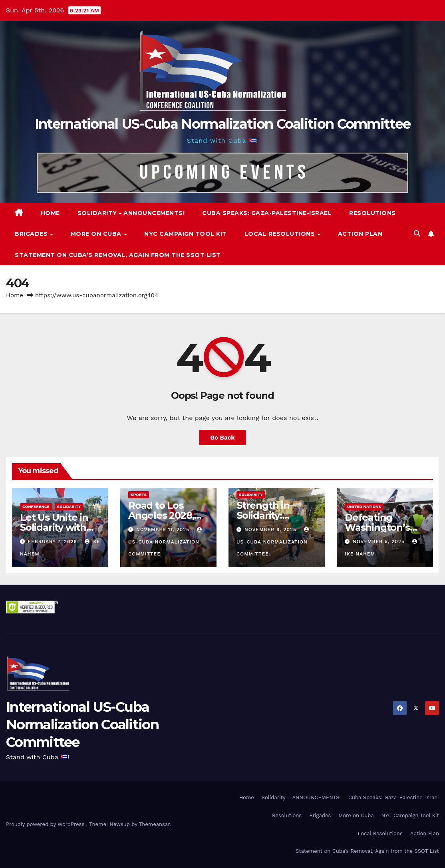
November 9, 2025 (271, 530)
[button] (417, 234)
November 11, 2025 (164, 530)
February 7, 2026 (54, 542)
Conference (36, 507)
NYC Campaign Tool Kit (186, 234)
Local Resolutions (281, 234)
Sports (139, 495)
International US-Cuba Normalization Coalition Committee (223, 124)
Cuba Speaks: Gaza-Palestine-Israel (267, 213)
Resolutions (372, 213)
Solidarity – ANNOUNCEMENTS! (131, 213)
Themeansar (154, 824)
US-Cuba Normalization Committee (166, 542)
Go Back (222, 438)
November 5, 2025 (380, 542)
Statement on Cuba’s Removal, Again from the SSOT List (118, 255)
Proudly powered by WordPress (46, 824)
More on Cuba (97, 234)
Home (50, 213)
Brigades (32, 234)
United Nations (364, 507)
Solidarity (69, 507)
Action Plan (360, 234)
